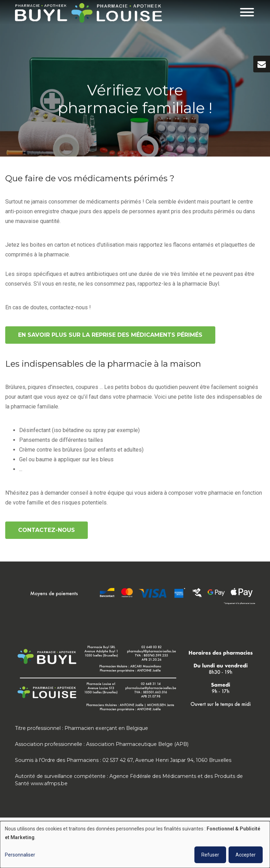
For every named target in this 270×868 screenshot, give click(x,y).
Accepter (246, 855)
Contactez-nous (47, 530)
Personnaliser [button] (20, 855)
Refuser (210, 855)
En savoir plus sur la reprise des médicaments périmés (110, 335)
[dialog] (135, 845)
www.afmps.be (49, 783)
